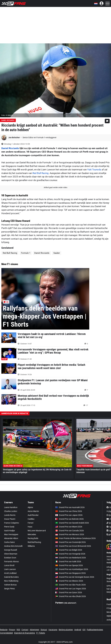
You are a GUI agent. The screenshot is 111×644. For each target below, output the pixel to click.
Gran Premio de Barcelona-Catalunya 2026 (75, 538)
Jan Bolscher (14, 137)
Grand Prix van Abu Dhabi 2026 (71, 596)
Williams (31, 546)
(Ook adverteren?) (70, 603)
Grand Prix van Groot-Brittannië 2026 (73, 546)
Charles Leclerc (11, 511)
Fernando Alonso (11, 562)
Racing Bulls (33, 538)
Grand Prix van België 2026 (69, 550)
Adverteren (34, 630)
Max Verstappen (11, 534)
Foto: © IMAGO (7, 115)
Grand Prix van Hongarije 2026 (70, 554)
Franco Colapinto (12, 523)
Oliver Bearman (11, 554)
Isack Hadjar (10, 531)
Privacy (12, 630)
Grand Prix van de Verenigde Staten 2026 (75, 577)
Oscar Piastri (10, 519)
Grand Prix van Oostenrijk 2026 (71, 542)
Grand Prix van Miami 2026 (69, 527)
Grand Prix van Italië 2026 (68, 562)
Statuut (44, 630)
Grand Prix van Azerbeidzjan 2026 (72, 569)
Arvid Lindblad (10, 573)
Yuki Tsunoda (94, 170)
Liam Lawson (10, 569)
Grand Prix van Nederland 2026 (71, 558)
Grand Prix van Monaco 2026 (70, 534)
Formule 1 (26, 253)
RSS (18, 630)
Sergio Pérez (9, 589)
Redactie (4, 630)
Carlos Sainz (9, 542)
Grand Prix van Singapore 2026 (71, 573)
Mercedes (32, 534)
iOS (84, 630)
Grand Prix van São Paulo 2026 (71, 585)
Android (78, 630)
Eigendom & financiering (24, 633)
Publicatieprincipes (95, 630)
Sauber (57, 253)
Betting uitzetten (66, 630)
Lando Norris (10, 515)
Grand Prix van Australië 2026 (70, 507)
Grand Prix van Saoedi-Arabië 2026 (72, 523)
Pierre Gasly (9, 527)
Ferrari (31, 523)
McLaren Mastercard (37, 531)
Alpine (30, 507)
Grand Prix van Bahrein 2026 (69, 519)
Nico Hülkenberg (11, 581)
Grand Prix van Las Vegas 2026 (71, 589)
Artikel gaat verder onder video (56, 187)
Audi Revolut (33, 515)
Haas (30, 527)
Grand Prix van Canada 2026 (70, 531)
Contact (25, 630)
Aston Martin (33, 511)
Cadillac (31, 519)
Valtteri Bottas (10, 585)
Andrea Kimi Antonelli (13, 546)
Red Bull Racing (41, 173)
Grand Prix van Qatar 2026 (69, 592)
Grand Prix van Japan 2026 (69, 515)
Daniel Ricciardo (8, 120)
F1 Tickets (41, 633)
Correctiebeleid (6, 633)
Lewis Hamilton (11, 507)
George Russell (11, 550)
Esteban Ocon (10, 558)
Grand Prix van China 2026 (69, 511)
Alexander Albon (11, 538)
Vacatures (53, 630)
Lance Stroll (9, 565)
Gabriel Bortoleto (11, 577)
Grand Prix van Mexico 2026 (69, 581)
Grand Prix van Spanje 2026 (69, 565)
